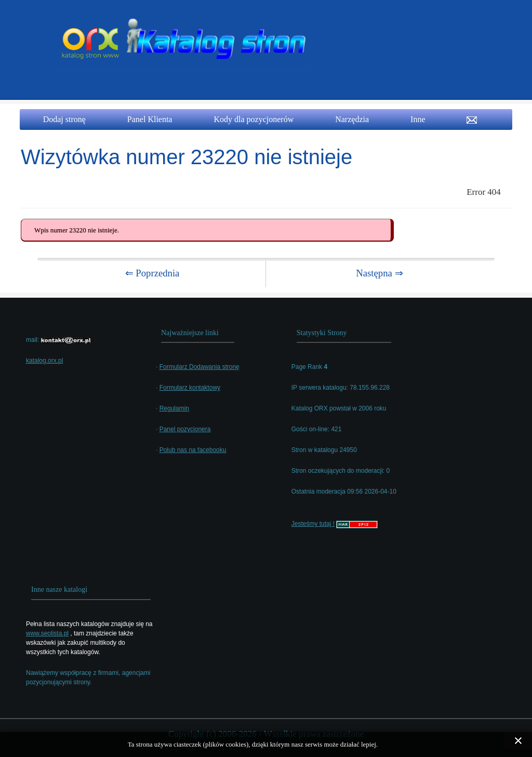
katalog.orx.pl (44, 361)
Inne (418, 119)
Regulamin (174, 408)
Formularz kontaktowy (190, 388)
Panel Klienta (150, 119)
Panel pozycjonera (185, 429)
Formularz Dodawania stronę (199, 367)
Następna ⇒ (379, 273)
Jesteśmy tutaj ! (313, 524)
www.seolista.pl (47, 633)
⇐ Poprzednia (152, 273)
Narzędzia (352, 119)
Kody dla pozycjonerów (254, 119)
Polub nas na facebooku (193, 450)
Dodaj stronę (64, 119)
